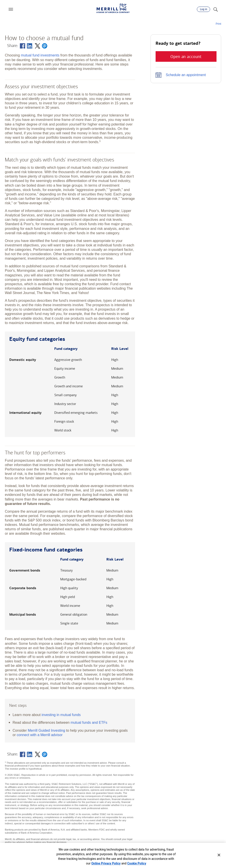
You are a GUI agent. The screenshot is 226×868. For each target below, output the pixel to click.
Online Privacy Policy (106, 863)
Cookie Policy (137, 863)
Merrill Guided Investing (46, 730)
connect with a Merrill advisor (40, 735)
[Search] (215, 9)
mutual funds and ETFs (89, 722)
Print (218, 24)
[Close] (219, 855)
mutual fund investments (40, 55)
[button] (11, 9)
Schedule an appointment (186, 75)
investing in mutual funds (61, 715)
